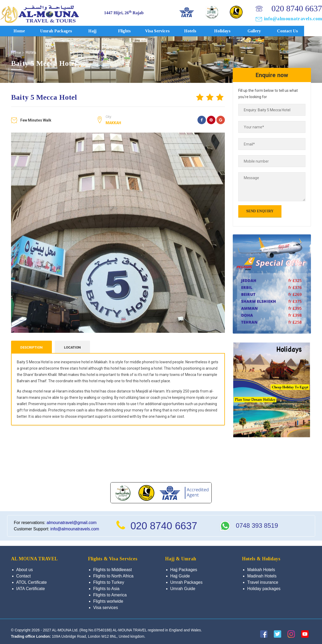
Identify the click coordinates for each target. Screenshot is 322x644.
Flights (131, 31)
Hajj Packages (184, 570)
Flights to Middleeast (113, 570)
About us (25, 570)
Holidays (229, 31)
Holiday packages (264, 589)
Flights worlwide (108, 601)
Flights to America (110, 595)
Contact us (294, 31)
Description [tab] (31, 347)
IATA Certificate (31, 589)
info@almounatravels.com (293, 19)
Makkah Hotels (261, 570)
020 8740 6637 (297, 8)
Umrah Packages (63, 31)
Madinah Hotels (262, 576)
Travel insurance (263, 582)
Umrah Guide (183, 589)
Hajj (99, 31)
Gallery (261, 31)
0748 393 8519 (257, 525)
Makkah (113, 123)
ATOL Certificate (32, 582)
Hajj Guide (180, 576)
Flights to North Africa (113, 576)
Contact (24, 576)
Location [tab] (72, 347)
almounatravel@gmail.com (72, 523)
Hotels (197, 31)
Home (26, 31)
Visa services (164, 31)
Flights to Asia (106, 589)
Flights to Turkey (109, 582)
